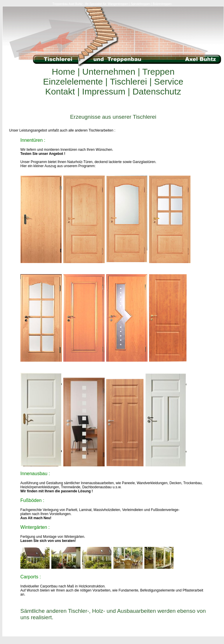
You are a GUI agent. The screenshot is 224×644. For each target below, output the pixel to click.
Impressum (104, 91)
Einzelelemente (74, 82)
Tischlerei (128, 82)
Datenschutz (156, 91)
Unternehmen (109, 72)
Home (65, 72)
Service (167, 82)
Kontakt (61, 91)
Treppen (157, 72)
